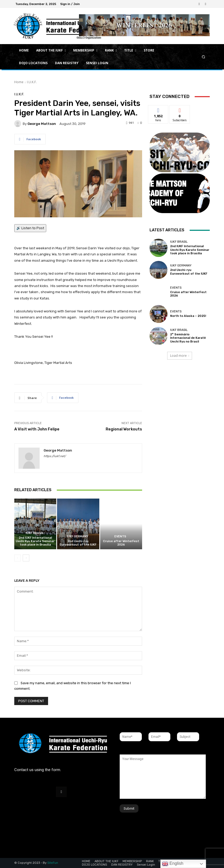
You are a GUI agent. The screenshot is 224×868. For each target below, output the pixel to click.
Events (120, 536)
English (173, 864)
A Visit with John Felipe (37, 429)
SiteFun (53, 863)
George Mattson (42, 124)
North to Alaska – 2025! (188, 316)
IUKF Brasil (35, 533)
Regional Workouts (124, 429)
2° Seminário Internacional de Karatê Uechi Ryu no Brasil (188, 338)
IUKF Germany (78, 536)
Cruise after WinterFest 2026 (121, 543)
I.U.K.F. (32, 82)
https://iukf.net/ (55, 456)
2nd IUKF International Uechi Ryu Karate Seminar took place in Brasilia (35, 541)
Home (19, 82)
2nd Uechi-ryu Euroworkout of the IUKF (78, 543)
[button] (204, 57)
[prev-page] (18, 558)
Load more (180, 356)
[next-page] (26, 558)
